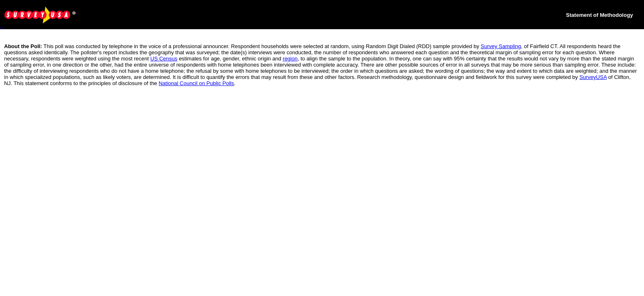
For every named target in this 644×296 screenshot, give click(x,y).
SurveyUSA (593, 77)
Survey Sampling (501, 46)
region (290, 59)
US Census (164, 59)
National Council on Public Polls (196, 83)
